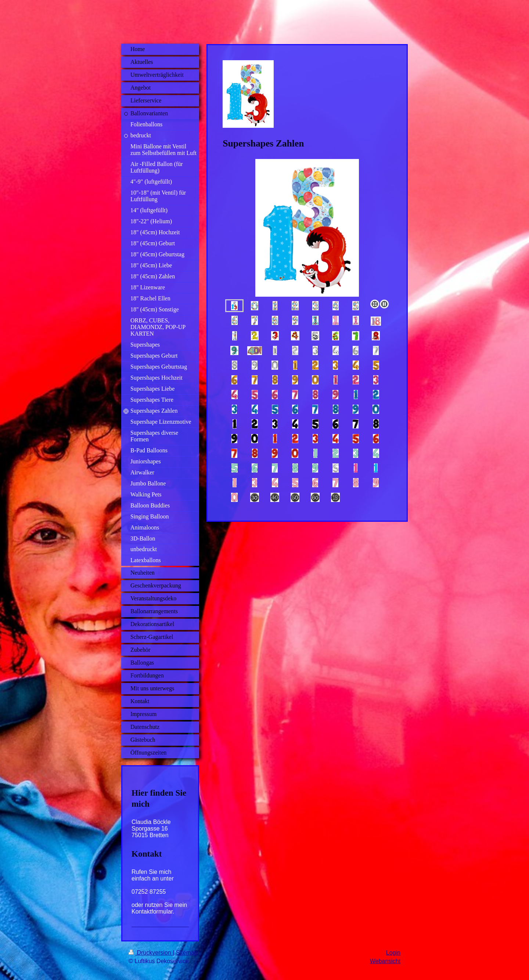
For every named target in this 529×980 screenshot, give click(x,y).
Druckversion (151, 953)
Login (393, 953)
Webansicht (385, 961)
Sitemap (187, 953)
